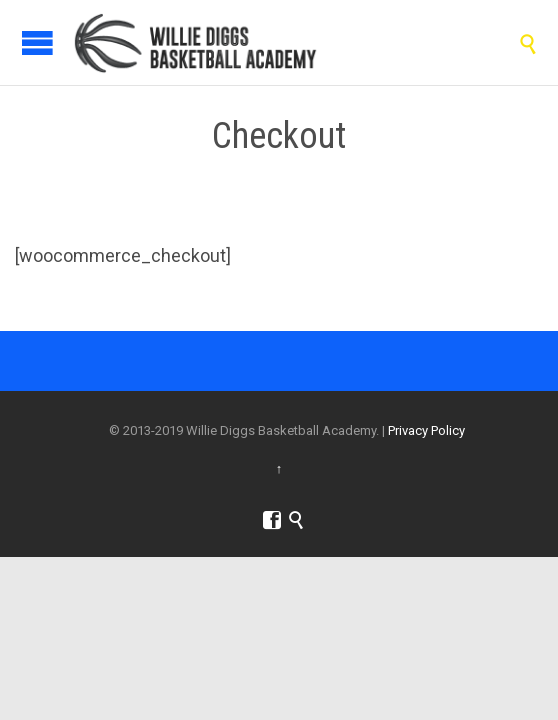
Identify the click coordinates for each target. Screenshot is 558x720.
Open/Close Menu (37, 42)
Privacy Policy (426, 430)
